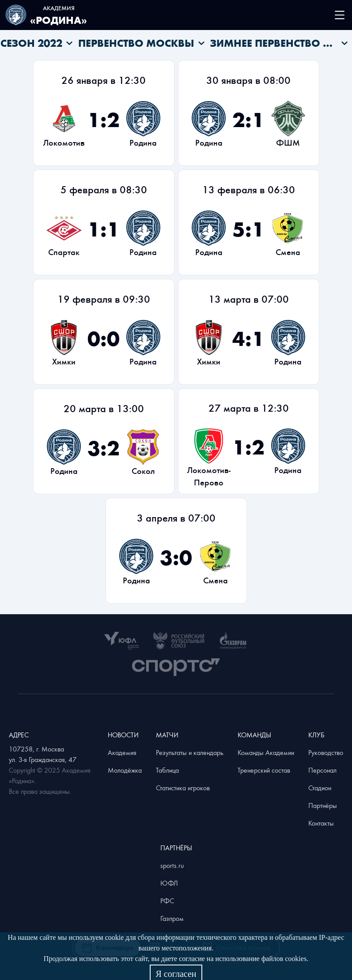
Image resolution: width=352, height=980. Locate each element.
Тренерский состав (264, 770)
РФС (167, 901)
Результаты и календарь (190, 752)
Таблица (167, 770)
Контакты (321, 823)
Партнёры (323, 805)
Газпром (172, 918)
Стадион (320, 788)
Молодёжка (125, 770)
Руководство (326, 752)
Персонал (322, 770)
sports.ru (172, 865)
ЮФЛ (169, 883)
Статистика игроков (183, 788)
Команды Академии (266, 752)
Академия (122, 752)
